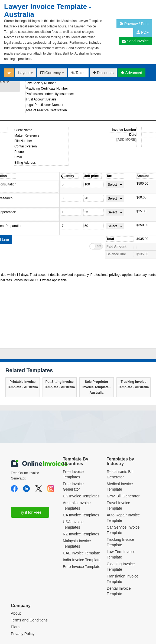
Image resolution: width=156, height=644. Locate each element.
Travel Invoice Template (118, 464)
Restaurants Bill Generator (120, 433)
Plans (16, 586)
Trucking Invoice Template (120, 501)
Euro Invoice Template (82, 525)
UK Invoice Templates (81, 454)
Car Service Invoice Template (123, 488)
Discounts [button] (103, 73)
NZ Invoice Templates (81, 493)
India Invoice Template (82, 518)
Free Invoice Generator (73, 445)
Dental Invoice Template (119, 550)
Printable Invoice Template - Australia (23, 343)
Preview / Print (134, 24)
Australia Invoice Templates (77, 464)
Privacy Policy (23, 592)
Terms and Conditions (29, 579)
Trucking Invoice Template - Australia (133, 343)
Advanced (131, 73)
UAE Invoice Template (81, 512)
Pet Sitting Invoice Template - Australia (59, 343)
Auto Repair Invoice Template (123, 476)
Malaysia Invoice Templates (77, 502)
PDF (143, 32)
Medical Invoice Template (120, 445)
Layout (25, 73)
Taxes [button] (79, 73)
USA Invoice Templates (73, 483)
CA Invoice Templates (81, 473)
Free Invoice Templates (73, 433)
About (16, 572)
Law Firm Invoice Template (121, 513)
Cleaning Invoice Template (121, 525)
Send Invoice (135, 41)
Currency (52, 73)
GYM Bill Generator (123, 454)
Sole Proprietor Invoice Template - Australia (96, 346)
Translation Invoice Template (123, 537)
